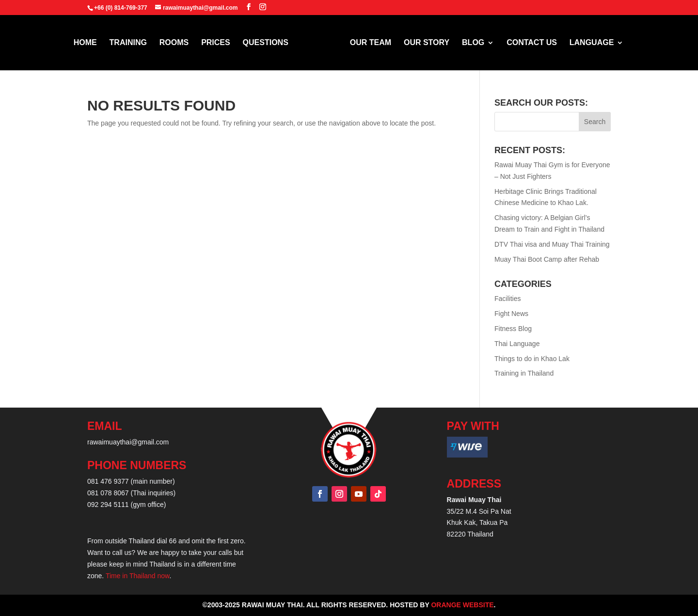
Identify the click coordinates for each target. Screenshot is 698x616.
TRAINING (132, 43)
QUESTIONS (269, 43)
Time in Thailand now (138, 576)
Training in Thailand (524, 373)
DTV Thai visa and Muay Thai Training (552, 244)
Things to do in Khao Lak (532, 359)
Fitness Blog (513, 329)
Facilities (508, 299)
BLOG (470, 43)
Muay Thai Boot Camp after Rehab (547, 259)
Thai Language (517, 344)
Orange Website (462, 605)
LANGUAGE (588, 43)
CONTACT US (528, 43)
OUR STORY (423, 43)
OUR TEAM (367, 43)
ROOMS (177, 43)
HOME (89, 43)
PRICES (219, 43)
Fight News (511, 314)
